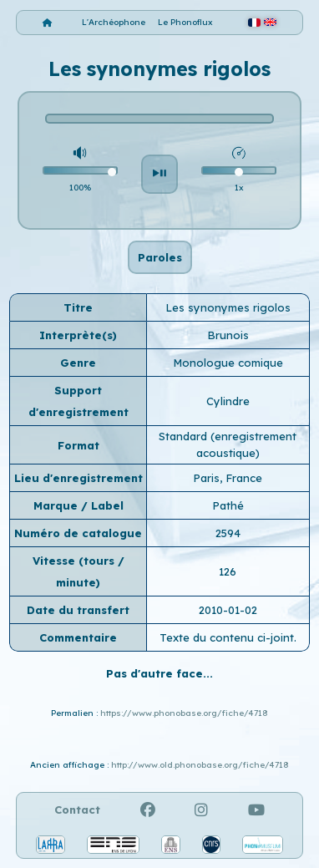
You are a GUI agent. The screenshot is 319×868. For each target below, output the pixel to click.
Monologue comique (228, 363)
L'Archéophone (114, 22)
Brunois (228, 335)
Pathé (228, 505)
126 (228, 571)
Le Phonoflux (185, 22)
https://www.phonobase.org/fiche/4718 (184, 713)
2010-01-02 (228, 610)
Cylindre (228, 401)
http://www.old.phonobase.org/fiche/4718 (200, 765)
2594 (228, 533)
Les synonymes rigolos (228, 307)
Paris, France (228, 478)
